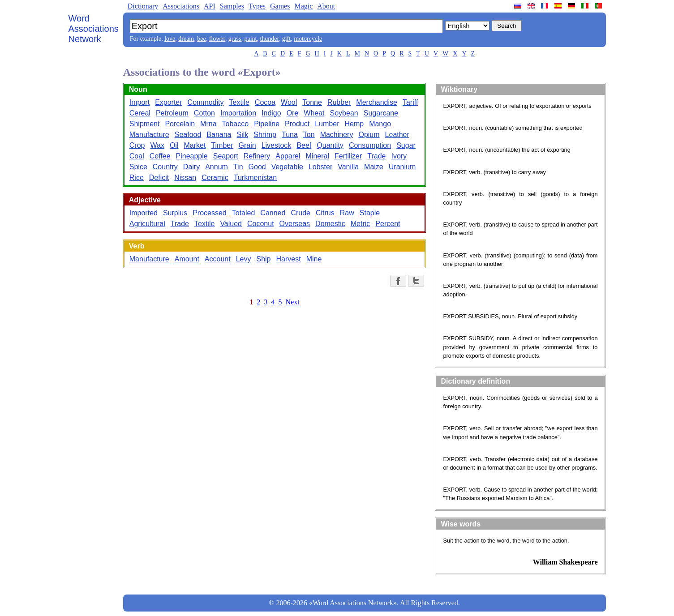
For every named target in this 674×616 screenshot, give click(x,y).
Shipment (145, 124)
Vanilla (348, 167)
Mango (380, 124)
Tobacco (236, 124)
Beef (304, 145)
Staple (370, 213)
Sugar (406, 145)
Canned (273, 213)
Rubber (339, 102)
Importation (238, 113)
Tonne (312, 102)
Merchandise (377, 102)
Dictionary (143, 6)
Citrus (325, 213)
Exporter (168, 102)
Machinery (337, 135)
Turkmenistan (255, 178)
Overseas (295, 224)
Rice (137, 178)
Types (257, 6)
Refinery (257, 156)
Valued (231, 224)
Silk (243, 135)
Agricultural (147, 224)
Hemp (354, 124)
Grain (247, 145)
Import (140, 102)
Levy (244, 259)
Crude (301, 213)
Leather (397, 135)
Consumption (370, 145)
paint (250, 39)
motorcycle (308, 39)
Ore (293, 113)
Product (297, 124)
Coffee (160, 156)
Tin (238, 167)
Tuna (290, 135)
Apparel (288, 156)
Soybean (344, 113)
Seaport (226, 156)
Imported (144, 213)
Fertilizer (348, 156)
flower (217, 39)
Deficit (159, 178)
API (210, 6)
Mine (314, 259)
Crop (137, 145)
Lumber (327, 124)
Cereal (140, 113)
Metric (361, 224)
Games (280, 6)
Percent (388, 224)
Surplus (175, 213)
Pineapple (192, 156)
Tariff (410, 102)
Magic (303, 6)
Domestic (330, 224)
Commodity (206, 102)
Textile (239, 102)
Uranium (402, 167)
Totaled (244, 213)
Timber (222, 145)
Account (218, 259)
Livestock (277, 145)
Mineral (318, 156)
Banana (219, 135)
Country (165, 167)
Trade (376, 156)
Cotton (204, 113)
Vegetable (287, 167)
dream (186, 39)
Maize (374, 167)
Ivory (399, 156)
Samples (232, 6)
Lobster (320, 167)
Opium (369, 135)
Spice (138, 167)
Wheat (314, 113)
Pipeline (267, 124)
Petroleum (172, 113)
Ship (263, 259)
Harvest (289, 259)
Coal (137, 156)
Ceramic (215, 178)
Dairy (191, 167)
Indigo (271, 113)
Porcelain (180, 124)
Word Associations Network (94, 29)
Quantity (330, 145)
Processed (210, 213)
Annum (217, 167)
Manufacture (149, 135)
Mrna (208, 124)
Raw (347, 213)
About (326, 6)
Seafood (188, 135)
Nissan (185, 178)
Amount (187, 259)
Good (257, 167)
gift (286, 39)
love (170, 39)
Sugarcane (381, 113)
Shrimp (265, 135)
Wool (289, 102)
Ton (309, 135)
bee (201, 39)
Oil (174, 145)
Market (195, 145)
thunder (269, 39)
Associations (181, 6)
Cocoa (265, 102)
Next (293, 302)
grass (235, 39)
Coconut (261, 224)
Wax (157, 145)
